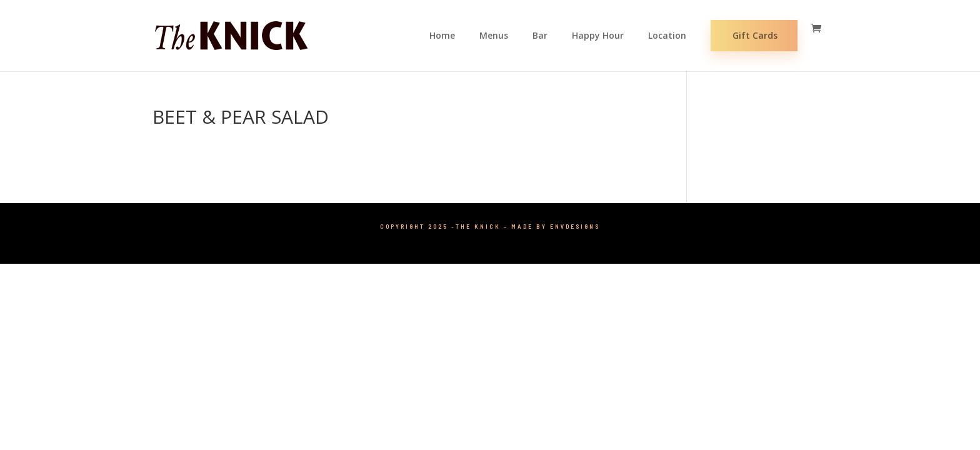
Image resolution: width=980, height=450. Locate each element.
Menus (494, 36)
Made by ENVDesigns (556, 226)
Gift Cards (755, 35)
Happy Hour (598, 36)
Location (667, 36)
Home (442, 36)
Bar (540, 36)
